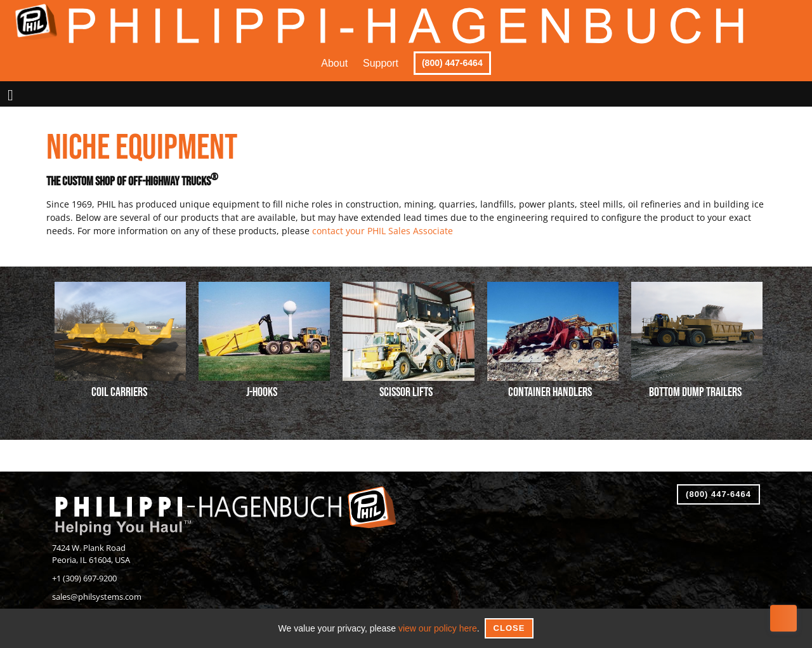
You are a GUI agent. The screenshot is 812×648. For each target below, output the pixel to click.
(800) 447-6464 (452, 63)
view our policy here (438, 628)
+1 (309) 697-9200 (84, 579)
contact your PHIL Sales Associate (383, 231)
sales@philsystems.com (97, 597)
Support (381, 63)
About (334, 63)
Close (509, 628)
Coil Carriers (119, 392)
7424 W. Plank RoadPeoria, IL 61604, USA (91, 554)
